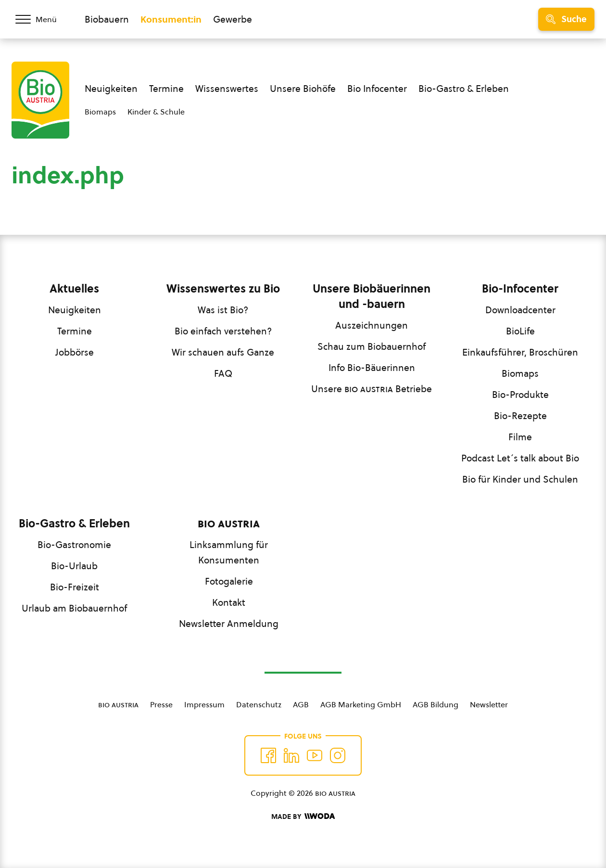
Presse (161, 704)
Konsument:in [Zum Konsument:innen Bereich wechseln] (171, 19)
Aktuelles (74, 289)
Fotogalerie (229, 581)
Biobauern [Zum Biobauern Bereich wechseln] (107, 19)
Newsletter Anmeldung (229, 624)
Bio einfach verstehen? (223, 331)
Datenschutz (259, 704)
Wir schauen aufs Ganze (223, 352)
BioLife (520, 331)
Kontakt (229, 602)
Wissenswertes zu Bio (223, 289)
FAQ (223, 373)
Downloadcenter (520, 310)
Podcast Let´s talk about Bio (520, 458)
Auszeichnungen (372, 325)
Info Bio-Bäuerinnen (372, 368)
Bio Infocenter (377, 89)
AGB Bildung (436, 704)
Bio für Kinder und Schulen (520, 479)
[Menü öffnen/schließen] (42, 19)
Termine (166, 89)
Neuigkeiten (111, 89)
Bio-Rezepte (520, 416)
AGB (301, 704)
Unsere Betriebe (372, 389)
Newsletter (489, 704)
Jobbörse (75, 352)
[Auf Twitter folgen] (291, 755)
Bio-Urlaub (74, 566)
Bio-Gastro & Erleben (464, 89)
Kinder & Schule (156, 112)
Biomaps (100, 112)
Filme (520, 437)
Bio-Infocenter (520, 289)
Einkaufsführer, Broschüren (520, 352)
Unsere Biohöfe (303, 89)
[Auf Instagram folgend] (338, 755)
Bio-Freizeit (75, 587)
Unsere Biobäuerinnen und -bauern (372, 296)
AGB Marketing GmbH (361, 704)
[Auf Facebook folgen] (268, 755)
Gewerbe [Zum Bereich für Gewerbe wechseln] (233, 19)
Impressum (204, 704)
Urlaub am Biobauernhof (74, 608)
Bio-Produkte (520, 395)
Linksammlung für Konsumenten (229, 552)
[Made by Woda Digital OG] (303, 817)
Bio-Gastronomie (74, 545)
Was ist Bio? (223, 310)
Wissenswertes (227, 89)
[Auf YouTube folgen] (315, 755)
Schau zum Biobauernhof (372, 346)
